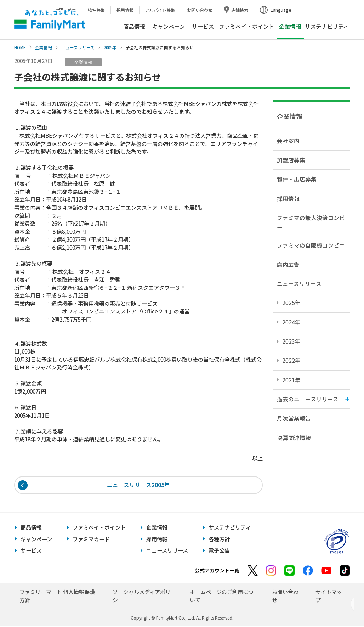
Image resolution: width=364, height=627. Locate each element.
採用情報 (125, 10)
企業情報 (44, 47)
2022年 (291, 360)
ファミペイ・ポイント (246, 26)
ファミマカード (91, 539)
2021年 (291, 380)
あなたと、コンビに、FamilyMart (50, 20)
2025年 (291, 303)
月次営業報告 (294, 418)
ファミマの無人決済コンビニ (311, 222)
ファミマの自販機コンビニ (311, 245)
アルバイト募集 (160, 10)
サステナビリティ (327, 26)
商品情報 (134, 26)
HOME (20, 47)
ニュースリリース (78, 47)
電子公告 (219, 551)
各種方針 (219, 539)
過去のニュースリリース (308, 399)
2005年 (110, 47)
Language (281, 10)
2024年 (291, 322)
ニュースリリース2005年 (139, 485)
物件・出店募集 (297, 179)
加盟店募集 (291, 160)
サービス (203, 26)
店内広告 (288, 264)
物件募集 (96, 10)
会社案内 (288, 141)
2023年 (291, 341)
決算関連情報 (294, 437)
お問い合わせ (200, 10)
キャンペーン (169, 26)
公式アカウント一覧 (217, 571)
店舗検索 (240, 10)
